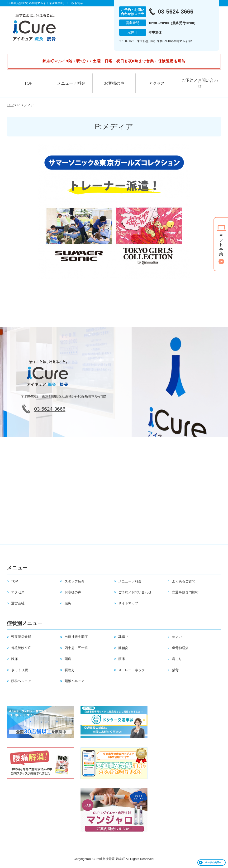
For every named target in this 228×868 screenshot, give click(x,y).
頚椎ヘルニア (75, 681)
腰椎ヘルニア (21, 681)
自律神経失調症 (76, 637)
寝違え (70, 670)
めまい (177, 637)
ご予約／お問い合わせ (200, 83)
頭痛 (68, 659)
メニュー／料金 (71, 83)
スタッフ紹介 (75, 581)
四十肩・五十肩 (76, 648)
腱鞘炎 (123, 648)
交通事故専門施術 (185, 592)
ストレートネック (132, 670)
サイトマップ (128, 603)
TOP (28, 83)
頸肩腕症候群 (21, 637)
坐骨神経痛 (180, 648)
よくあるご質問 (184, 581)
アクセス (157, 83)
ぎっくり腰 (19, 670)
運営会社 (18, 603)
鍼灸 (68, 603)
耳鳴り (123, 637)
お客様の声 (114, 83)
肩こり (177, 659)
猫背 (175, 670)
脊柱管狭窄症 (21, 648)
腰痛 (122, 659)
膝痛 (14, 659)
